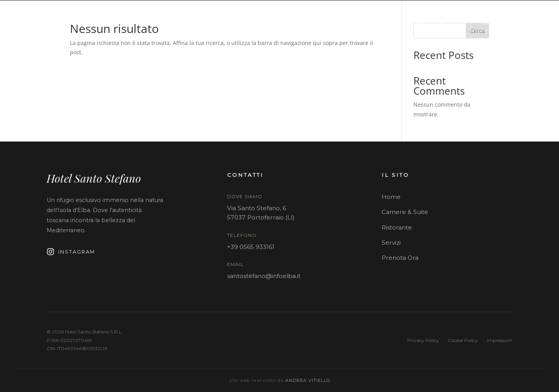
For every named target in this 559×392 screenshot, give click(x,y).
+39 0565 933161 (251, 247)
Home (391, 197)
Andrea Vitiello (308, 380)
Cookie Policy (463, 340)
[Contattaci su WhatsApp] (455, 23)
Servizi (391, 243)
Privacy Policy (423, 340)
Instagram (71, 252)
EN (422, 23)
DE (439, 23)
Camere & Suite (405, 212)
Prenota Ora (400, 258)
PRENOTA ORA (503, 23)
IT (406, 23)
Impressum (500, 340)
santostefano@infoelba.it (264, 276)
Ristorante (397, 227)
